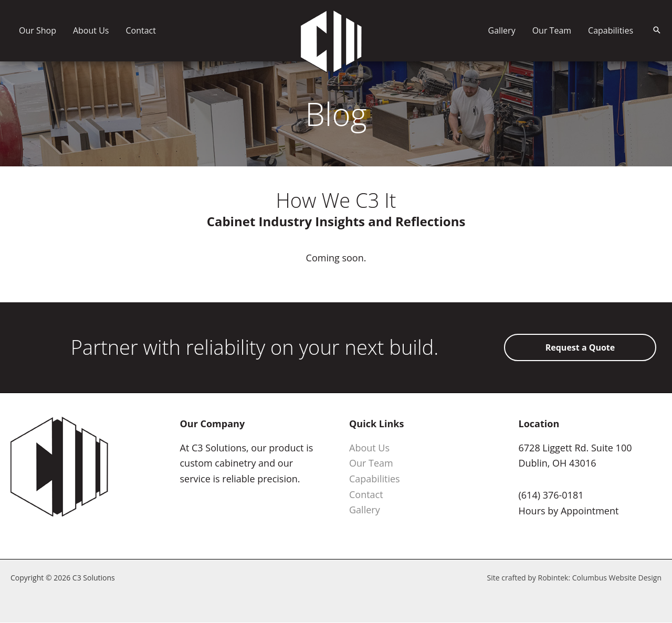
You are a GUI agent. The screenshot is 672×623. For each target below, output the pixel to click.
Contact (366, 494)
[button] (657, 30)
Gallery (365, 510)
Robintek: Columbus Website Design (600, 578)
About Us (369, 448)
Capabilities (375, 479)
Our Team (371, 463)
